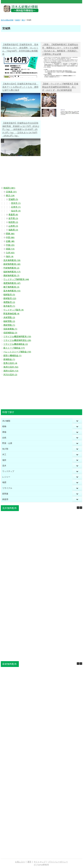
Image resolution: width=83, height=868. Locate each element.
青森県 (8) (13, 215)
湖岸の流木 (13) (11, 371)
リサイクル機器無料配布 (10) (17, 337)
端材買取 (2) (9, 321)
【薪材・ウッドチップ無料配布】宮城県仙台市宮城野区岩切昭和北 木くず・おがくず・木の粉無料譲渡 (60, 87)
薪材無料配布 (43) (12, 264)
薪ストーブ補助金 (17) (14, 348)
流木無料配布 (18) (12, 260)
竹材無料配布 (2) (11, 268)
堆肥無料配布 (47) (12, 283)
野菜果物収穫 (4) (11, 314)
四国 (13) (10, 249)
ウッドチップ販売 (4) (13, 310)
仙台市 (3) (16, 211)
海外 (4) (10, 257)
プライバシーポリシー (58, 862)
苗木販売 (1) (9, 306)
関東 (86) (10, 234)
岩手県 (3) (13, 218)
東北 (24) (10, 196)
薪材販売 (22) (10, 298)
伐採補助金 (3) (10, 333)
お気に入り (20, 862)
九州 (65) (10, 253)
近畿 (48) (10, 241)
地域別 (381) (9, 188)
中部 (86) (10, 237)
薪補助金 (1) (9, 359)
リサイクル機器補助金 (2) (16, 344)
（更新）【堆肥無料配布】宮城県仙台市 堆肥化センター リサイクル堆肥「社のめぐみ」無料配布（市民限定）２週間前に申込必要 (60, 49)
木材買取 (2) (9, 317)
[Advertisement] (65, 10)
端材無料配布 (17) (12, 272)
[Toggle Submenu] (77, 421)
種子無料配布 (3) (11, 287)
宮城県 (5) (13, 199)
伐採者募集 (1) (10, 329)
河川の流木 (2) (10, 375)
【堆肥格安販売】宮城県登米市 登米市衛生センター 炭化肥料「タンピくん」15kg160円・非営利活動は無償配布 (20, 49)
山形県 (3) (13, 226)
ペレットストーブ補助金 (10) (17, 352)
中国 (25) (10, 245)
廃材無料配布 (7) (11, 276)
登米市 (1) (16, 203)
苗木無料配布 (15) (12, 291)
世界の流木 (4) (10, 363)
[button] (81, 508)
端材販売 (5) (9, 295)
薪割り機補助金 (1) (12, 356)
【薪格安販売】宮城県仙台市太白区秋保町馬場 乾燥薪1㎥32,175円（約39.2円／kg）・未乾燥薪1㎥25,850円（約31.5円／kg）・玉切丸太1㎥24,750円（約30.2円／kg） (21, 129)
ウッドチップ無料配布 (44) (16, 279)
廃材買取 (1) (9, 325)
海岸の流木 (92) (11, 367)
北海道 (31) (11, 192)
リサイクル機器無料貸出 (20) (17, 340)
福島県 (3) (13, 230)
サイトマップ (40, 862)
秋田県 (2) (13, 222)
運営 (29, 862)
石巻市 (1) (16, 207)
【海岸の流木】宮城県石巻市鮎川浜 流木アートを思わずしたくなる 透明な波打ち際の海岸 (20, 87)
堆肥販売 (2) (9, 302)
